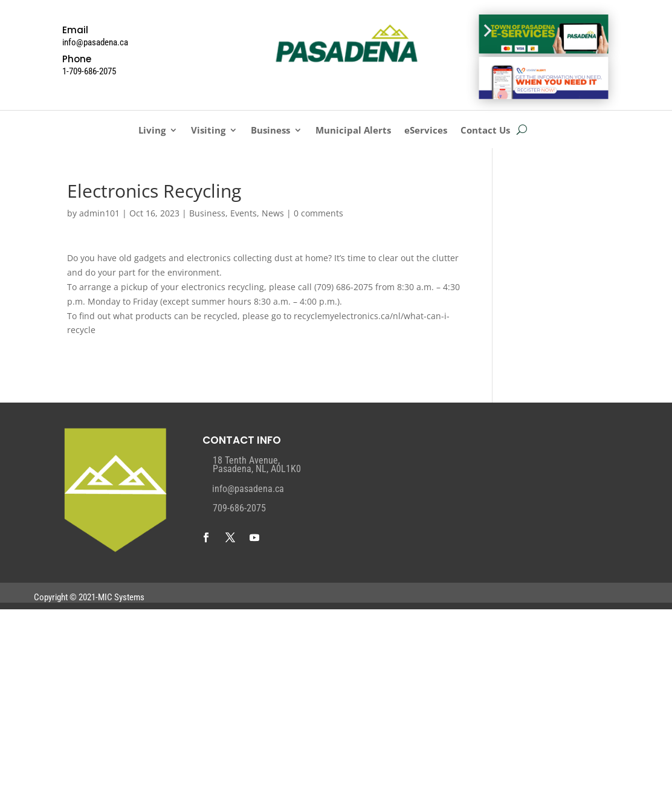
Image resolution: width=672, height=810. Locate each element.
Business (270, 131)
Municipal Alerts (353, 131)
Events (244, 213)
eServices (426, 131)
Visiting (208, 131)
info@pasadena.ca (248, 489)
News (273, 213)
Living (152, 131)
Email (75, 30)
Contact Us (485, 131)
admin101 (99, 213)
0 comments (318, 213)
